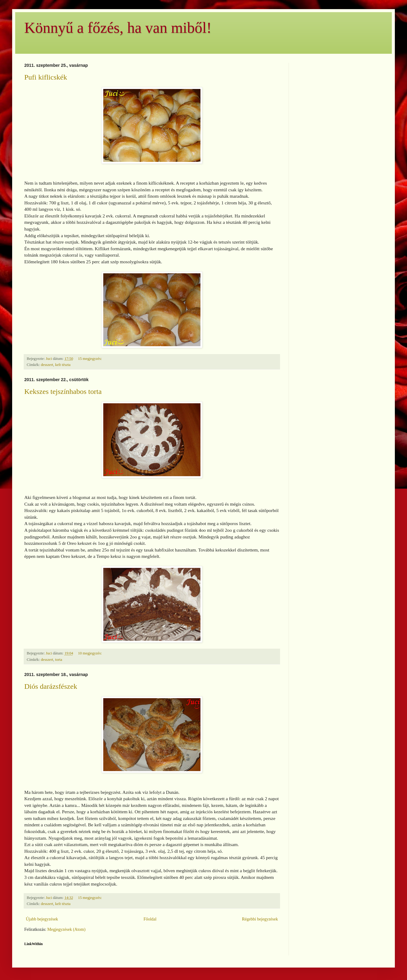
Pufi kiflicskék (46, 77)
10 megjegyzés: (91, 653)
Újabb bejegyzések (42, 919)
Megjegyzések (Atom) (67, 929)
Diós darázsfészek (51, 686)
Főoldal (150, 919)
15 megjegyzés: (91, 359)
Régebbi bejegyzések (260, 919)
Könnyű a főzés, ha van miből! (118, 28)
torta (58, 660)
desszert (47, 365)
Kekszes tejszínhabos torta (63, 391)
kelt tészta (63, 365)
